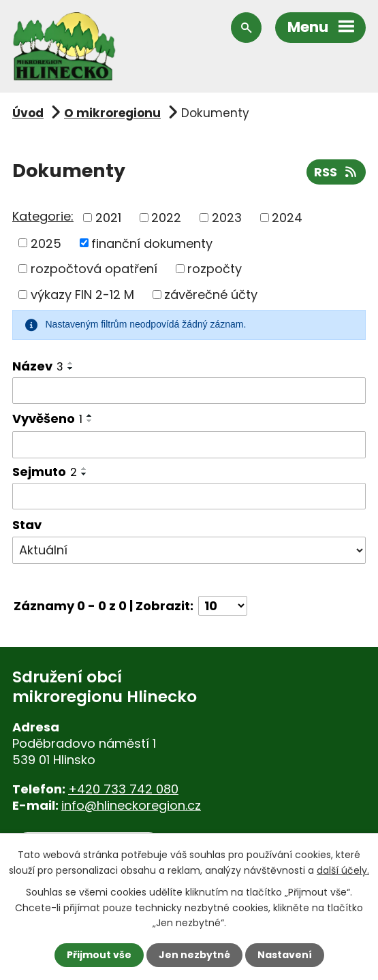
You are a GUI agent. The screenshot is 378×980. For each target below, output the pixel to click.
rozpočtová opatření (94, 269)
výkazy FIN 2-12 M (82, 295)
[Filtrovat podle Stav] (189, 550)
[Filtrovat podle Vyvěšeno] (189, 445)
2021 (108, 218)
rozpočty (215, 269)
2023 (227, 218)
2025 (46, 243)
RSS (336, 172)
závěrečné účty (211, 295)
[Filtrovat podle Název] (189, 391)
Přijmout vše (99, 955)
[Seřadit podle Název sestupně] (71, 368)
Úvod (28, 113)
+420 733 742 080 (123, 789)
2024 (287, 218)
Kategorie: (43, 216)
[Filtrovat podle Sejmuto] (189, 496)
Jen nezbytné (194, 955)
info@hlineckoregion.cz (131, 805)
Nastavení (285, 955)
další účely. (343, 870)
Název (38, 366)
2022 (166, 218)
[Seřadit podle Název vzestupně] (71, 363)
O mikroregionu (112, 113)
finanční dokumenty (152, 243)
